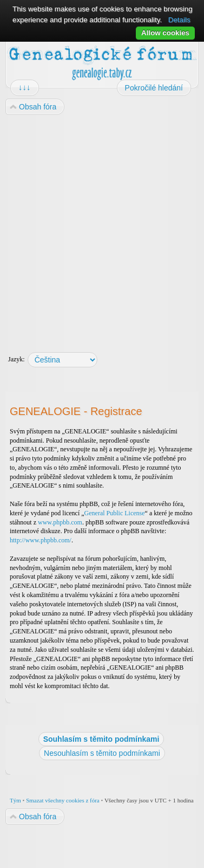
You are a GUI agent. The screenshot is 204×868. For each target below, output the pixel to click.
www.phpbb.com (60, 522)
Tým (15, 800)
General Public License (115, 513)
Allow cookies (165, 33)
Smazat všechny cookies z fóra (63, 800)
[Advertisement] (101, 228)
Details (179, 20)
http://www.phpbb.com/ (41, 540)
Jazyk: (17, 359)
